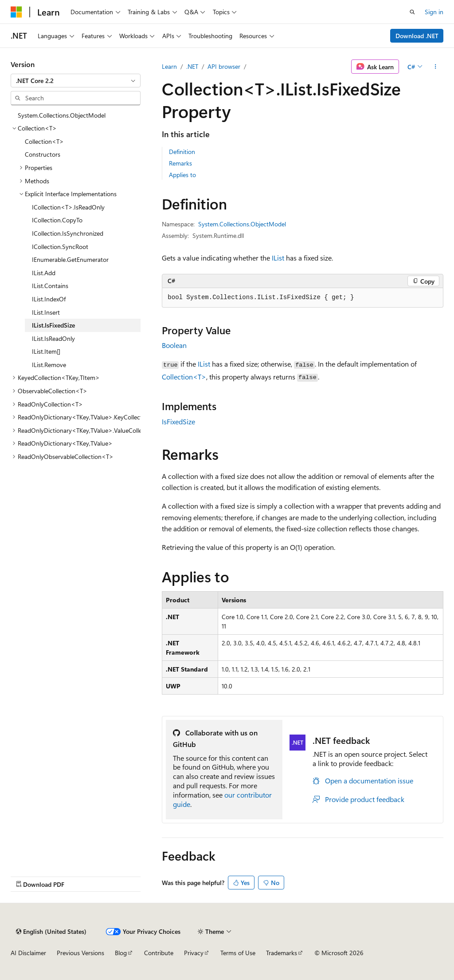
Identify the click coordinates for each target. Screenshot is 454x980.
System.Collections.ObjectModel (242, 224)
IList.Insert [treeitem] (46, 312)
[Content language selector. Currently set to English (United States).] (51, 932)
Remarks (180, 163)
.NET (192, 66)
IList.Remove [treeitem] (49, 365)
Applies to (182, 175)
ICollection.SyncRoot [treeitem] (60, 247)
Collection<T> (184, 377)
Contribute (159, 953)
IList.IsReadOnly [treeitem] (53, 338)
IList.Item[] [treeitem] (46, 351)
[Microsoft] (16, 12)
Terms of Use (238, 953)
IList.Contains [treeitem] (50, 286)
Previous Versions (80, 953)
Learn (169, 66)
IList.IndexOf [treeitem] (49, 299)
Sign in (434, 12)
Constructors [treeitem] (43, 154)
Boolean (174, 345)
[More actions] (436, 67)
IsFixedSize (178, 421)
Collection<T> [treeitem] (44, 141)
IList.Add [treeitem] (44, 273)
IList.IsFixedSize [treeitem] (53, 325)
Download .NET (417, 36)
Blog (121, 953)
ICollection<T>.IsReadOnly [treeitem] (68, 207)
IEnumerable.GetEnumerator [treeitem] (70, 259)
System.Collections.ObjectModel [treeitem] (62, 115)
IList (278, 258)
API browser (224, 66)
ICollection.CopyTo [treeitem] (57, 220)
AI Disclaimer (28, 953)
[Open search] (412, 12)
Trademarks (282, 953)
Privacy (194, 953)
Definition (182, 152)
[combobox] (76, 81)
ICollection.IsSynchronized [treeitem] (68, 233)
